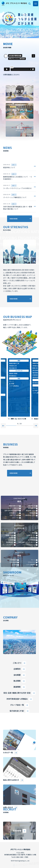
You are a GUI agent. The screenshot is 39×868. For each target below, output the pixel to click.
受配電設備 (36, 377)
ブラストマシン (32, 625)
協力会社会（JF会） (17, 754)
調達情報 (17, 730)
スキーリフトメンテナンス (29, 608)
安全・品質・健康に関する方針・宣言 (17, 736)
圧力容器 (12, 383)
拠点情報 (17, 724)
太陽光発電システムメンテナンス (27, 605)
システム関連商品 (14, 386)
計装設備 (11, 603)
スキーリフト (16, 581)
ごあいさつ (17, 706)
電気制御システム (31, 574)
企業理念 (17, 712)
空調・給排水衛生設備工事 (12, 574)
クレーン (11, 381)
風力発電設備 (32, 603)
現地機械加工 (13, 376)
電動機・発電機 (13, 373)
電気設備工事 (13, 368)
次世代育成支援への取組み (17, 742)
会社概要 (17, 718)
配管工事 (35, 368)
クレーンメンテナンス (8, 608)
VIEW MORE (14, 327)
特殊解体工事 (13, 366)
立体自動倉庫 (13, 625)
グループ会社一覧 (17, 748)
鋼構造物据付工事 (14, 363)
